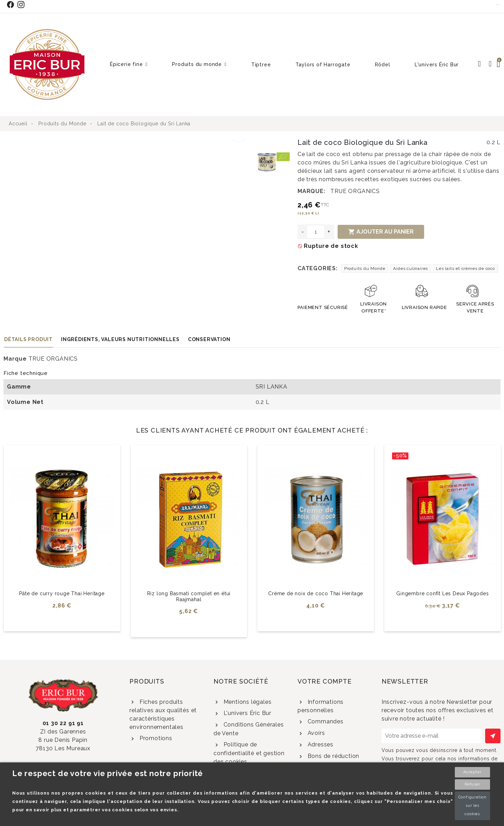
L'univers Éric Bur (247, 713)
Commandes (325, 721)
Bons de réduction (333, 756)
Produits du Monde (365, 268)
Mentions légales (247, 702)
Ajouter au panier (381, 232)
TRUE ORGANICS (355, 191)
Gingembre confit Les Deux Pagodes (442, 593)
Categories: (318, 268)
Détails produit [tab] (28, 339)
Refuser (472, 784)
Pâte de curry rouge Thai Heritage (62, 593)
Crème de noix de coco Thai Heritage (316, 593)
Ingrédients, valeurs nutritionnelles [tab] (120, 339)
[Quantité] (316, 232)
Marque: (311, 191)
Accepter (472, 772)
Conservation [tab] (209, 339)
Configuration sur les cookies (472, 806)
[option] (128, 142)
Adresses (320, 744)
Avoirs (315, 733)
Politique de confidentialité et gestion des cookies (249, 753)
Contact (498, 5)
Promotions (155, 738)
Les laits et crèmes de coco (465, 268)
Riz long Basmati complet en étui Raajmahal (189, 596)
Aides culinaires (411, 268)
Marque (15, 359)
